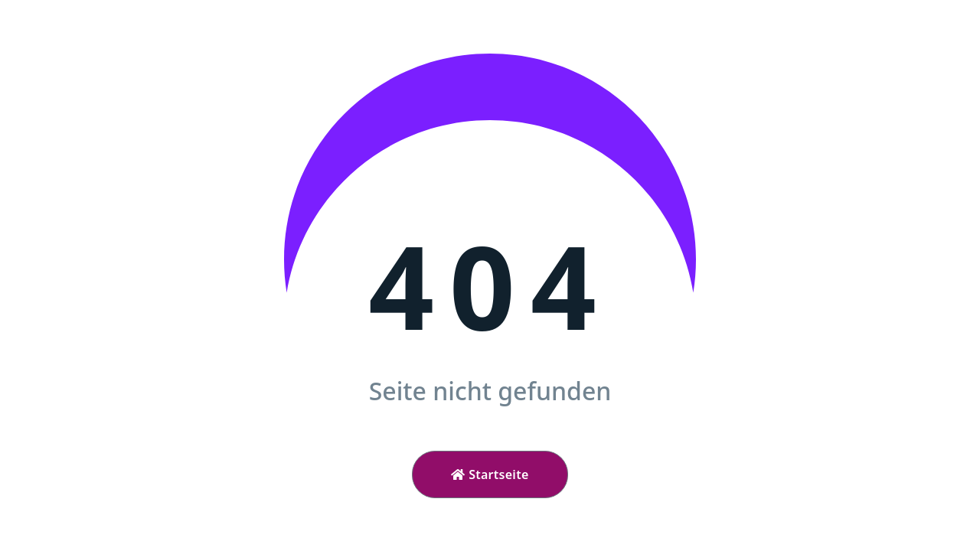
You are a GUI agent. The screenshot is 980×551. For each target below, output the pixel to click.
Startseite (490, 474)
